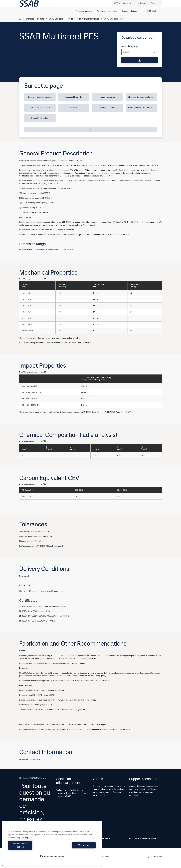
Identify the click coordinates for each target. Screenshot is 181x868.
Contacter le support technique (143, 838)
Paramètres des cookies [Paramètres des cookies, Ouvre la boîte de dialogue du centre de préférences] (52, 856)
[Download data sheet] (140, 60)
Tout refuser (74, 847)
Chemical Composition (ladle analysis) (142, 97)
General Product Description (40, 97)
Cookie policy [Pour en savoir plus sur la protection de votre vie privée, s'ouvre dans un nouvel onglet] (27, 841)
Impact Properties (107, 97)
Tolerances (74, 108)
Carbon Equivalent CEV (40, 108)
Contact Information (40, 118)
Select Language (130, 46)
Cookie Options (155, 857)
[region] (52, 845)
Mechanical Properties (74, 97)
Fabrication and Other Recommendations (142, 108)
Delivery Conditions (107, 108)
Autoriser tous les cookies (30, 847)
